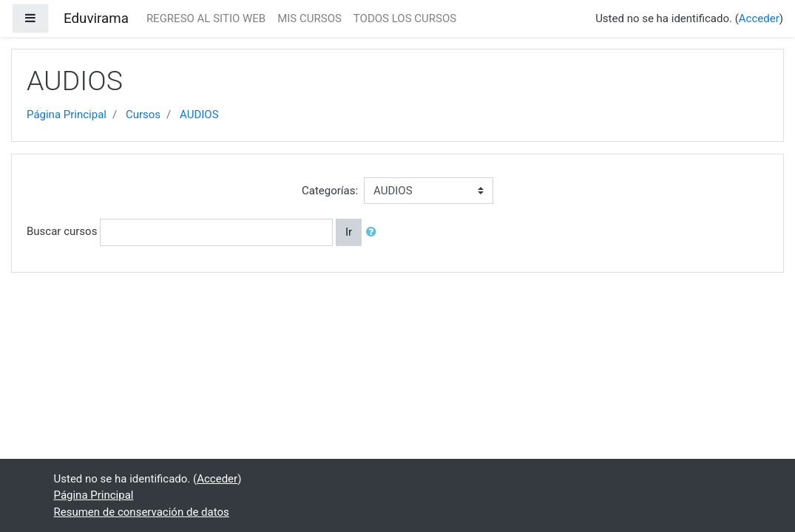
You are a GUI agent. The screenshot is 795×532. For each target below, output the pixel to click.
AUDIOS (199, 115)
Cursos (143, 115)
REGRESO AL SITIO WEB (206, 18)
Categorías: (330, 191)
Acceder (759, 18)
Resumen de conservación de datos (142, 512)
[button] (374, 232)
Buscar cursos (62, 231)
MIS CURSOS (309, 18)
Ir (349, 232)
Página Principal (67, 115)
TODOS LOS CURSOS (405, 18)
